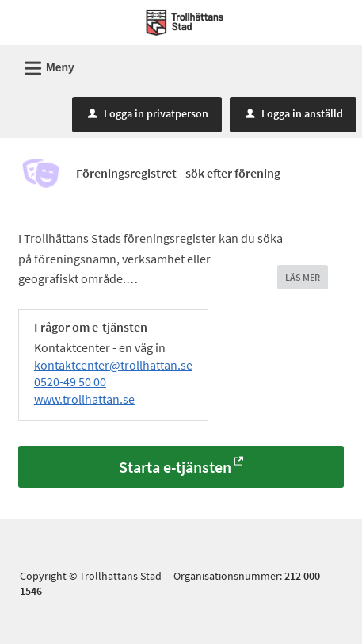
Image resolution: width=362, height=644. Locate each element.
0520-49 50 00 (70, 381)
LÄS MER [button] (303, 277)
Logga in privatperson (148, 113)
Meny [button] (44, 66)
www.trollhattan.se (84, 399)
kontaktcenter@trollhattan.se (113, 365)
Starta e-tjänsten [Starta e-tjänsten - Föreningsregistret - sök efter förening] (175, 467)
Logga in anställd (294, 113)
